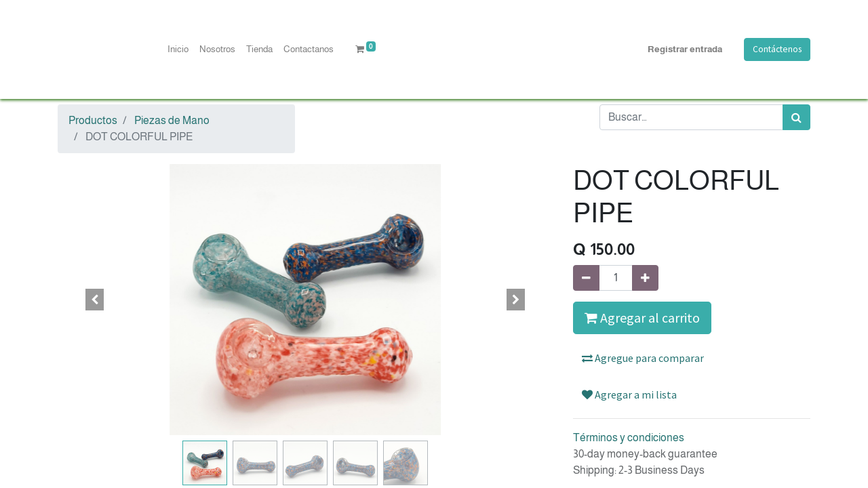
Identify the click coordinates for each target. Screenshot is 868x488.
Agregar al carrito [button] (642, 318)
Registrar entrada (685, 49)
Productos (93, 120)
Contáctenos (777, 49)
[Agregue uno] (645, 278)
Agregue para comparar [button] (643, 358)
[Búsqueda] (796, 117)
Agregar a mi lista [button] (629, 394)
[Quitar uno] (586, 278)
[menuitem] (178, 49)
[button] (95, 300)
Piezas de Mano (172, 120)
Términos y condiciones (629, 438)
